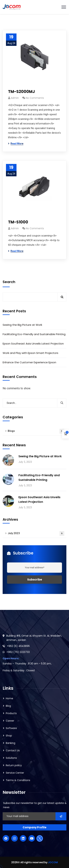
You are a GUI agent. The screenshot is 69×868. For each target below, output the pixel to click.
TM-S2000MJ (22, 92)
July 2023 (36, 533)
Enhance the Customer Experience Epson (29, 362)
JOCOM (53, 862)
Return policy (14, 765)
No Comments (35, 98)
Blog (8, 706)
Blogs (36, 431)
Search (9, 282)
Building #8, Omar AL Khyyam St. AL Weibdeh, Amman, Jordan (34, 638)
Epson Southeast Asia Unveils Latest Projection (33, 344)
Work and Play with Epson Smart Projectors (31, 353)
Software (11, 728)
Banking (11, 743)
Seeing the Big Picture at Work (22, 325)
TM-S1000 (18, 222)
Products (11, 713)
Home (9, 698)
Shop (9, 736)
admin (15, 98)
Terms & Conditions (18, 780)
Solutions (11, 758)
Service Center (15, 773)
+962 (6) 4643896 (18, 646)
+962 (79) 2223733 (18, 652)
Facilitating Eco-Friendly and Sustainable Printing (34, 334)
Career (10, 721)
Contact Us (13, 750)
